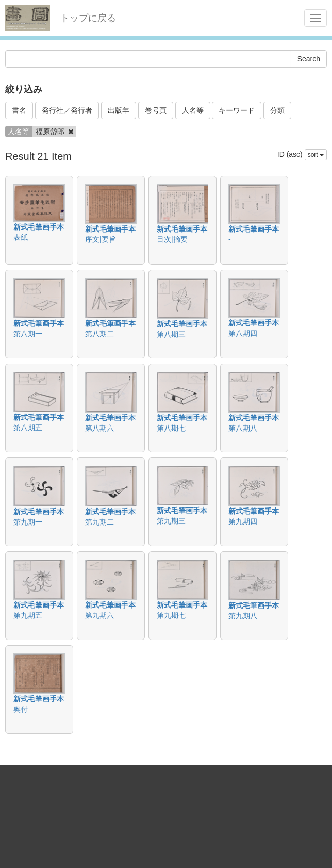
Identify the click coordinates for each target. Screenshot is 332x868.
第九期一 (28, 522)
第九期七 (171, 615)
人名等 (193, 110)
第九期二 (99, 522)
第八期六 (99, 428)
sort (316, 155)
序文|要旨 (101, 239)
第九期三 (171, 521)
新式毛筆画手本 (39, 227)
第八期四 (243, 333)
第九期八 (243, 616)
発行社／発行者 (67, 110)
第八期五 (28, 428)
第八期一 (28, 334)
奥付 (21, 709)
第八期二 (99, 334)
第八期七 (171, 428)
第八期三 (171, 334)
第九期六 (99, 615)
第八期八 (243, 428)
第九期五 (28, 615)
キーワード (237, 110)
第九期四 (243, 521)
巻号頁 (156, 110)
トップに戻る (88, 18)
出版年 (119, 110)
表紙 (21, 237)
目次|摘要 (172, 239)
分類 (277, 110)
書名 (19, 110)
